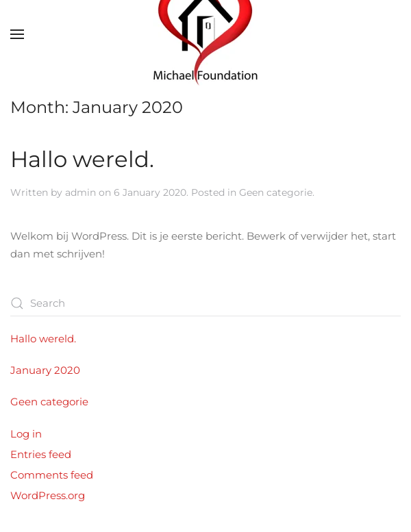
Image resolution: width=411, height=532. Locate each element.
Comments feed (52, 475)
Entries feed (41, 454)
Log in (26, 434)
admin (80, 192)
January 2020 (45, 370)
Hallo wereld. (82, 159)
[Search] (206, 303)
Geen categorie (276, 192)
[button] (17, 34)
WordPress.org (48, 495)
